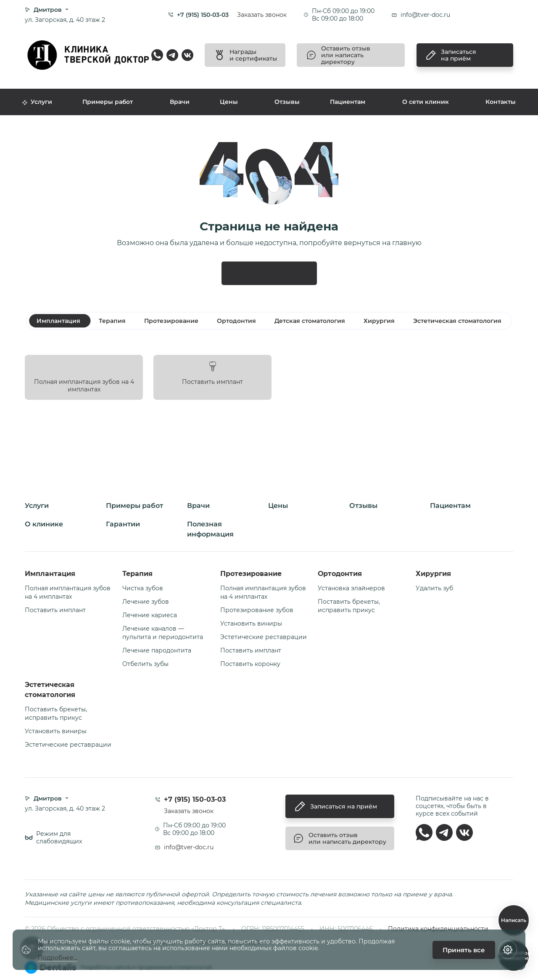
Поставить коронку (250, 664)
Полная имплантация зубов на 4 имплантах (68, 592)
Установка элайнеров (351, 588)
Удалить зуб (434, 588)
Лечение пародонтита (157, 650)
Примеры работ (108, 102)
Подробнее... (58, 958)
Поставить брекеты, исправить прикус (349, 606)
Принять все (464, 950)
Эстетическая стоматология (50, 690)
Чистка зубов (143, 588)
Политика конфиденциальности (438, 929)
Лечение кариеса (150, 615)
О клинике (44, 524)
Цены (229, 102)
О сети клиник (426, 102)
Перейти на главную (269, 273)
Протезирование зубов (257, 610)
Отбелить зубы (145, 664)
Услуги (37, 102)
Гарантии (123, 524)
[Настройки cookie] (508, 950)
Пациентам (348, 102)
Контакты (501, 102)
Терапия (137, 574)
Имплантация (50, 574)
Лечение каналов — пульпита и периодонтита (163, 633)
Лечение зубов (146, 602)
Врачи (180, 102)
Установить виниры (251, 623)
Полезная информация (210, 529)
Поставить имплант (55, 610)
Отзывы (287, 102)
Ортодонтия (340, 574)
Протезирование (251, 574)
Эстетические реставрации (264, 637)
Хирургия (433, 574)
